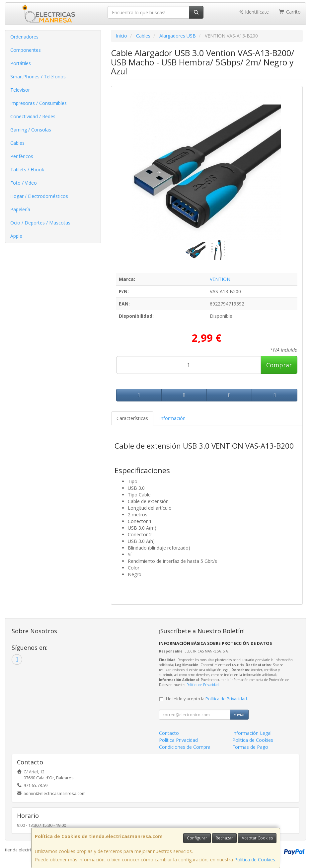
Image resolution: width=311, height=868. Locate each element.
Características (132, 418)
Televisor (20, 90)
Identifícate (254, 12)
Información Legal (252, 733)
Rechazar (224, 838)
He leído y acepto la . (207, 699)
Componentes (26, 50)
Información (172, 418)
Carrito (290, 12)
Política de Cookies (255, 860)
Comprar (279, 365)
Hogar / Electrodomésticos (39, 196)
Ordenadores (24, 37)
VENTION (220, 279)
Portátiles (21, 63)
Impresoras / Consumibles (39, 103)
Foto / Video (24, 183)
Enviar (239, 714)
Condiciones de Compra (185, 747)
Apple (16, 236)
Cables (17, 143)
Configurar (197, 838)
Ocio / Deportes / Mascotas (40, 223)
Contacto (169, 733)
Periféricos (22, 156)
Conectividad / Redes (33, 116)
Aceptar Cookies (257, 838)
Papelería (20, 209)
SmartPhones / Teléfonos (38, 77)
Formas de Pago (250, 747)
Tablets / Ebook (27, 170)
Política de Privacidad (203, 685)
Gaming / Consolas (31, 130)
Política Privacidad (178, 740)
